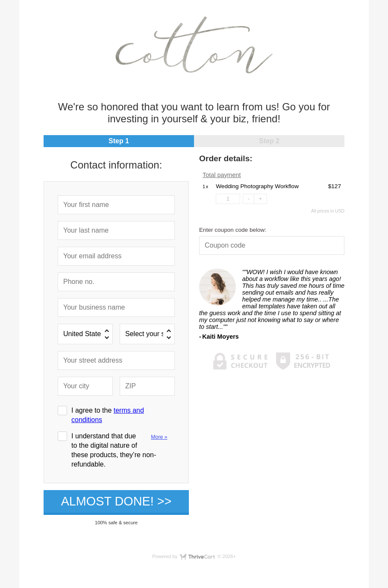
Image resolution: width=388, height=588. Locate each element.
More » (159, 437)
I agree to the (108, 415)
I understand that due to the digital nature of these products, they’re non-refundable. (122, 450)
